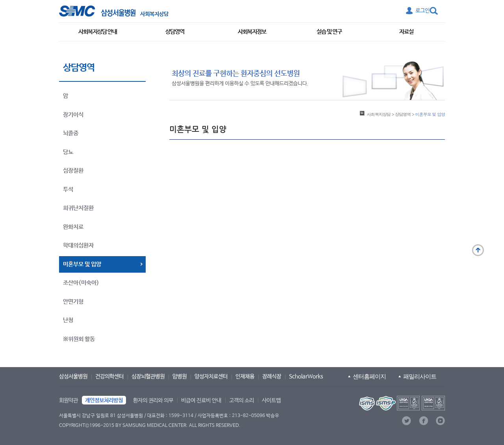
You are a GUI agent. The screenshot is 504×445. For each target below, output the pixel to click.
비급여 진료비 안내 (201, 401)
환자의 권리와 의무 (153, 401)
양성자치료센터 (211, 377)
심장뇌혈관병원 (148, 377)
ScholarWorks (306, 377)
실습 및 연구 (329, 32)
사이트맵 (271, 401)
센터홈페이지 (369, 376)
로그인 (422, 11)
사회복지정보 (252, 32)
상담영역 (175, 32)
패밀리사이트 (420, 376)
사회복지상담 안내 (98, 32)
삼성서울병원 (73, 377)
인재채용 (245, 377)
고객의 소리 (242, 401)
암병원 (180, 377)
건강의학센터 (109, 377)
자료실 (406, 32)
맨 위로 (478, 250)
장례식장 (272, 377)
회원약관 (69, 401)
